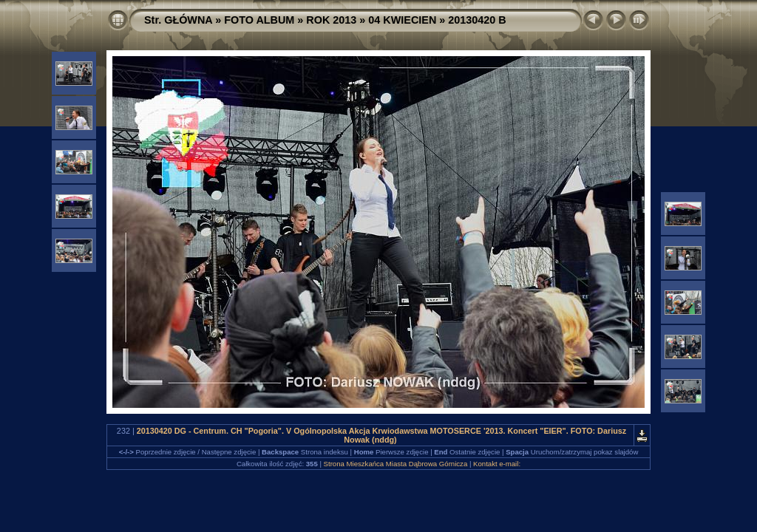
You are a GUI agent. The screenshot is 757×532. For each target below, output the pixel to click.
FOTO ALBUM (259, 20)
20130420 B (477, 20)
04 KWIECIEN (402, 20)
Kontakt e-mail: (497, 464)
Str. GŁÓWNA (178, 20)
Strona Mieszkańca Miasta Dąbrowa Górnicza (396, 464)
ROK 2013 (331, 20)
